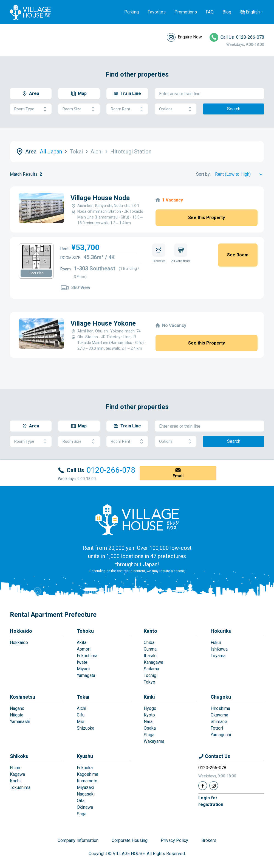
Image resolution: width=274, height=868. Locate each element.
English (253, 12)
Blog (227, 12)
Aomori (84, 649)
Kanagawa (153, 662)
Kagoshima (87, 774)
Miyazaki (85, 787)
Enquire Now (190, 37)
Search (234, 109)
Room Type (31, 109)
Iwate (82, 662)
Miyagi (83, 669)
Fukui (216, 642)
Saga (82, 814)
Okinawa (85, 807)
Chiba (149, 642)
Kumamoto (87, 781)
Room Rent (127, 109)
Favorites (157, 12)
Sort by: (203, 174)
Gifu (81, 715)
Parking (132, 12)
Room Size (79, 109)
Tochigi (151, 675)
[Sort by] (240, 174)
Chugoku (221, 697)
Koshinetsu (22, 697)
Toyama (218, 656)
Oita (81, 801)
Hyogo (150, 708)
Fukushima (87, 656)
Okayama (219, 715)
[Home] (137, 519)
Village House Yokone (103, 323)
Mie (80, 722)
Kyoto (149, 715)
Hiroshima (220, 708)
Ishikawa (219, 649)
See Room (238, 255)
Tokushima (20, 787)
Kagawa (17, 774)
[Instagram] (214, 786)
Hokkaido (21, 631)
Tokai (83, 697)
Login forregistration (211, 801)
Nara (148, 722)
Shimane (219, 722)
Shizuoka (86, 728)
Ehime (16, 768)
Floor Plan (36, 273)
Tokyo (149, 682)
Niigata (17, 715)
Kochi (15, 781)
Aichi (81, 708)
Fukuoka (85, 768)
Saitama (151, 669)
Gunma (150, 649)
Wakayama (154, 741)
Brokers (209, 840)
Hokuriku (221, 631)
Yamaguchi (221, 735)
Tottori (217, 728)
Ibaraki (150, 656)
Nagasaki (86, 794)
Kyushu (85, 756)
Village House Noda (100, 198)
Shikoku (19, 756)
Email (178, 476)
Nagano (17, 708)
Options (176, 109)
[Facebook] (203, 786)
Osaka (150, 728)
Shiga (149, 735)
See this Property (207, 218)
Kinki (149, 697)
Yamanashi (20, 722)
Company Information (78, 840)
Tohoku (85, 631)
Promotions (186, 12)
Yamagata (86, 675)
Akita (82, 642)
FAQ (210, 12)
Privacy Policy (174, 840)
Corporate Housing (130, 840)
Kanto (150, 631)
